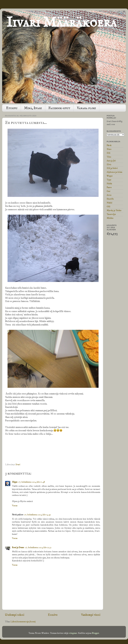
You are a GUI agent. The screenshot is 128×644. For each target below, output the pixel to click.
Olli (108, 207)
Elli (108, 153)
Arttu (109, 195)
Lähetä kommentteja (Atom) (23, 622)
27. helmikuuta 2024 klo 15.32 (38, 547)
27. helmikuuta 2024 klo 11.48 (32, 482)
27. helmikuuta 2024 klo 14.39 (37, 515)
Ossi (108, 191)
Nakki (109, 203)
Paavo (109, 187)
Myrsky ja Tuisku (114, 210)
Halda (109, 184)
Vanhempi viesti (91, 615)
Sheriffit (110, 199)
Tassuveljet (111, 214)
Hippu (15, 482)
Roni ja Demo (18, 547)
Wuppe (110, 176)
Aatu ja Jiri (111, 161)
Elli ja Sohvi (112, 168)
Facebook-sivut (59, 108)
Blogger (95, 633)
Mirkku (110, 218)
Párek (109, 145)
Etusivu (12, 108)
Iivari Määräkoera (62, 23)
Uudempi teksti (15, 615)
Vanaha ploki (86, 108)
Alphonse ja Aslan (114, 172)
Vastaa (15, 506)
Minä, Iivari (33, 108)
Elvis (109, 165)
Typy (109, 180)
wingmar (73, 633)
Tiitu (109, 157)
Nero (109, 149)
